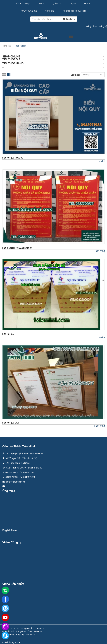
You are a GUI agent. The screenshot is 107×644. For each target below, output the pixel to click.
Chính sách (50, 11)
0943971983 (12, 472)
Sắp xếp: (75, 75)
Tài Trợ (41, 4)
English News (10, 530)
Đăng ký (103, 26)
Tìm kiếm (69, 19)
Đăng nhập (92, 26)
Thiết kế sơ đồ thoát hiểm (74, 11)
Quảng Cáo (57, 4)
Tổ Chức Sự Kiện (23, 4)
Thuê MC (88, 4)
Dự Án (73, 4)
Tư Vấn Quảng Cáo (29, 11)
